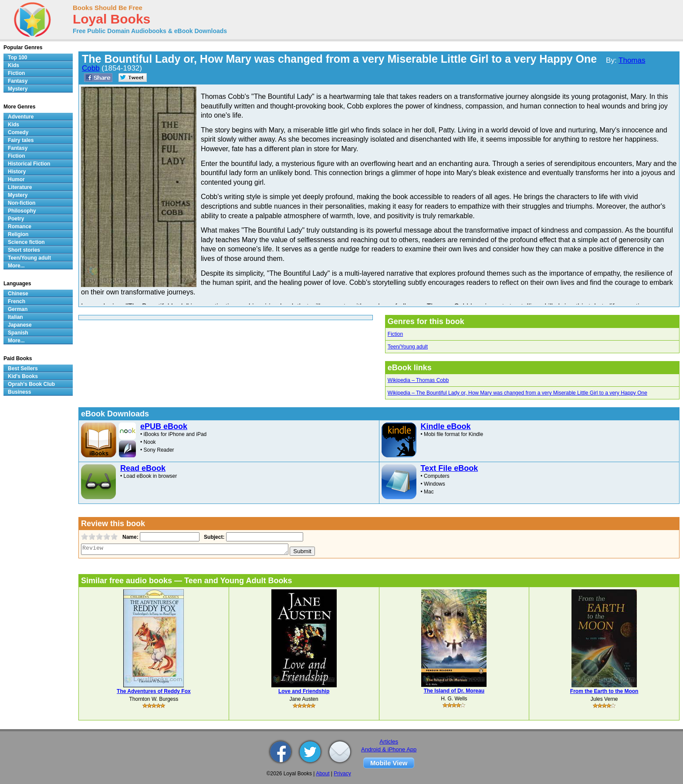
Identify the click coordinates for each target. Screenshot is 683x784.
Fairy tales (21, 140)
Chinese (18, 294)
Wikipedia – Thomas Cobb (418, 380)
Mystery (18, 89)
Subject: (213, 537)
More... (16, 266)
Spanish (18, 333)
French (17, 301)
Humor (16, 179)
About (323, 774)
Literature (20, 187)
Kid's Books (23, 376)
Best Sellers (23, 368)
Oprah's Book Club (31, 384)
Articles (389, 742)
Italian (15, 317)
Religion (18, 234)
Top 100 (17, 57)
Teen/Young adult (408, 347)
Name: (130, 537)
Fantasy (18, 81)
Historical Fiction (29, 164)
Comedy (18, 132)
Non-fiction (22, 203)
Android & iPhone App (389, 749)
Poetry (16, 219)
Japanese (20, 325)
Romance (20, 226)
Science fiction (26, 242)
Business (19, 392)
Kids (14, 65)
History (17, 172)
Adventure (21, 117)
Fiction (395, 334)
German (18, 309)
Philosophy (22, 211)
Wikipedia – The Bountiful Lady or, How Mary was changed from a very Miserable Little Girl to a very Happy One (517, 393)
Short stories (24, 250)
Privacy (342, 774)
